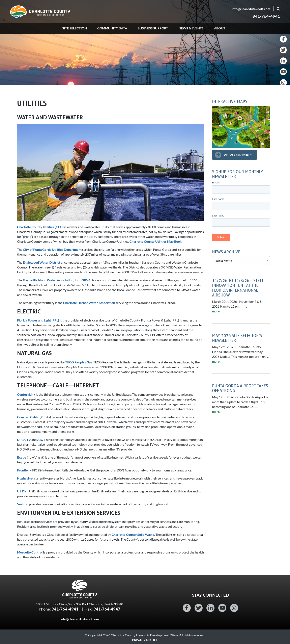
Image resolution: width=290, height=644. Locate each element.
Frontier (23, 470)
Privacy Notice (145, 640)
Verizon (23, 504)
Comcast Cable (28, 417)
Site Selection (75, 28)
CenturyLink (26, 394)
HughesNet (25, 478)
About (220, 28)
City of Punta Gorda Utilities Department (52, 249)
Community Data (112, 28)
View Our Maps (238, 155)
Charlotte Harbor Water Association (89, 303)
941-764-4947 (107, 609)
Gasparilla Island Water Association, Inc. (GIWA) (57, 280)
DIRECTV (24, 440)
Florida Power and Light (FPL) (38, 320)
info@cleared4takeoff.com (251, 9)
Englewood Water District (42, 262)
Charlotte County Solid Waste (133, 534)
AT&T (41, 440)
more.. (217, 311)
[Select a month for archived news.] (241, 261)
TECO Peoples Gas (79, 362)
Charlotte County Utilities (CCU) (40, 227)
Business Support (153, 28)
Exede (22, 457)
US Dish (23, 491)
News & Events (191, 28)
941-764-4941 (266, 16)
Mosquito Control (30, 552)
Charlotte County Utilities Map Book (156, 241)
